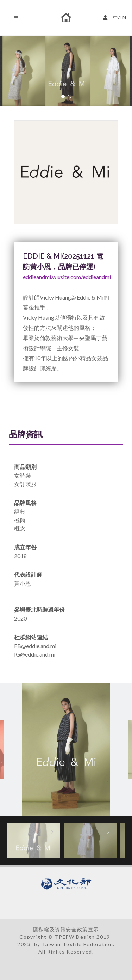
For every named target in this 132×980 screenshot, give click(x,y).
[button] (63, 97)
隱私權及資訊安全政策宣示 (66, 929)
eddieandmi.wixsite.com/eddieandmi (67, 277)
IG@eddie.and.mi (35, 654)
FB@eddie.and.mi (35, 646)
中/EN (115, 17)
